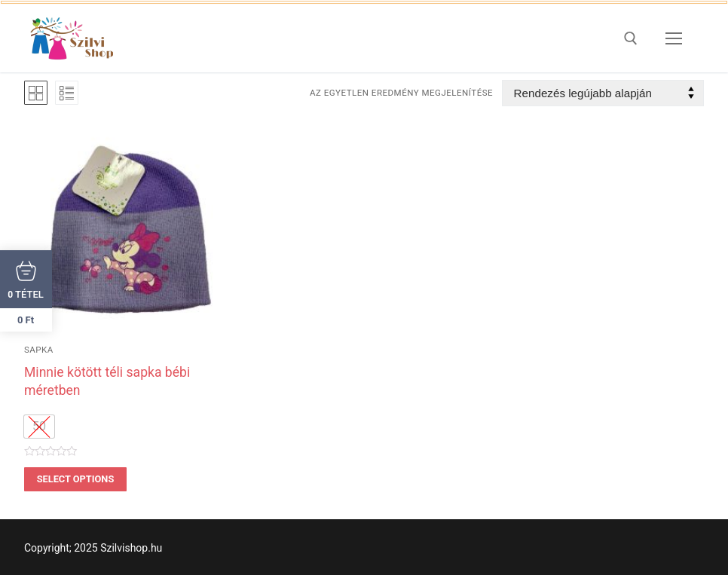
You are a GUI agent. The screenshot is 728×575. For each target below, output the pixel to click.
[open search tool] (631, 38)
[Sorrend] (603, 93)
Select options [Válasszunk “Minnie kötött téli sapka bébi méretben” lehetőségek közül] (76, 479)
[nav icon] (674, 38)
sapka (39, 350)
